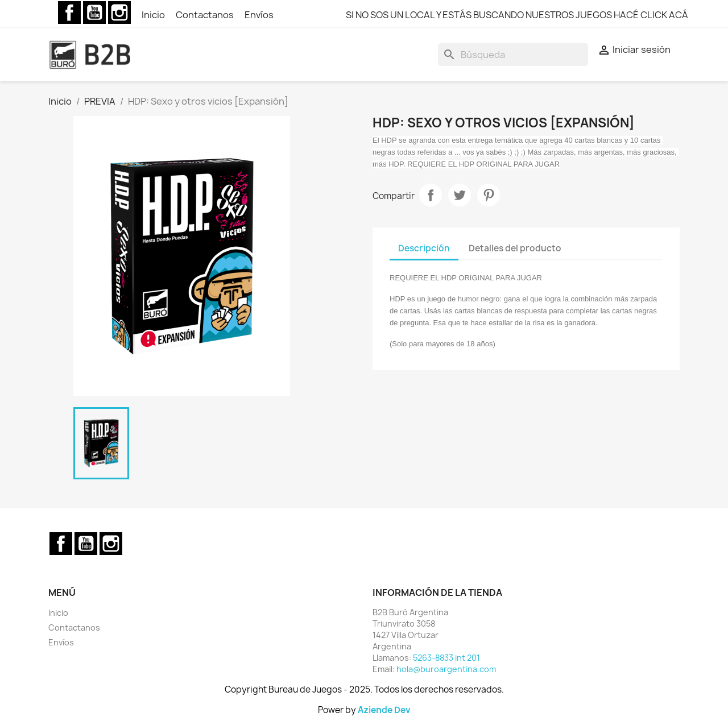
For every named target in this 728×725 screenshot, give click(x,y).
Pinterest (489, 195)
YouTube (94, 13)
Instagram (119, 13)
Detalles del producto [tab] (515, 248)
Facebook (69, 13)
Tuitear (460, 195)
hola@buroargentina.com (446, 669)
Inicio (154, 15)
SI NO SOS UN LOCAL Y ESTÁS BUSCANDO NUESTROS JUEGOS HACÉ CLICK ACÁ (517, 15)
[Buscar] (513, 55)
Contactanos (206, 15)
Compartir (431, 195)
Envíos (259, 15)
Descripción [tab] (424, 248)
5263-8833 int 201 (446, 658)
